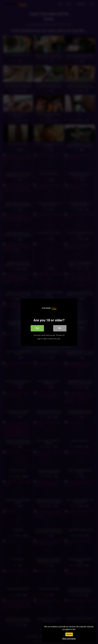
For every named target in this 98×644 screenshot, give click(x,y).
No (60, 328)
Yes (37, 328)
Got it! (69, 634)
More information (69, 639)
